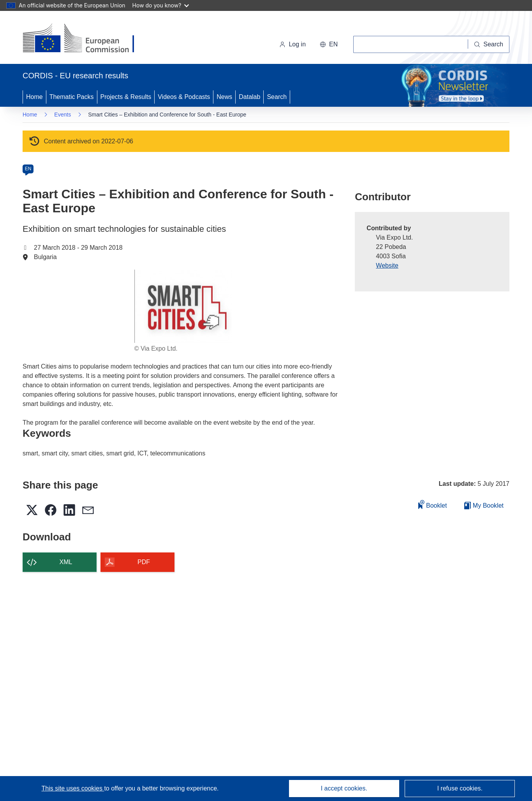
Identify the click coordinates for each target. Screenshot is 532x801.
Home (34, 97)
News (224, 97)
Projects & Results (126, 97)
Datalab (249, 97)
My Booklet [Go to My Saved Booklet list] (484, 505)
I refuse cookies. (460, 788)
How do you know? (161, 5)
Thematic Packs (72, 97)
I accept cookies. (344, 788)
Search (277, 97)
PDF (144, 562)
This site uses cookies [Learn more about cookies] (73, 788)
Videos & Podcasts (184, 97)
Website (387, 266)
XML (66, 562)
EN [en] (28, 169)
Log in (292, 44)
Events (63, 115)
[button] (329, 44)
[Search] (489, 44)
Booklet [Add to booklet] (433, 504)
